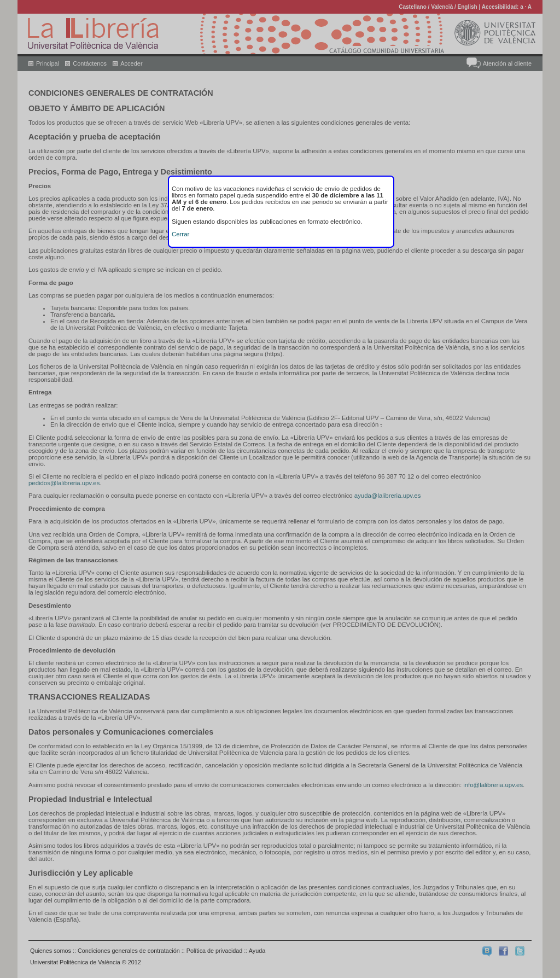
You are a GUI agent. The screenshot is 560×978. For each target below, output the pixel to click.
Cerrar (180, 234)
